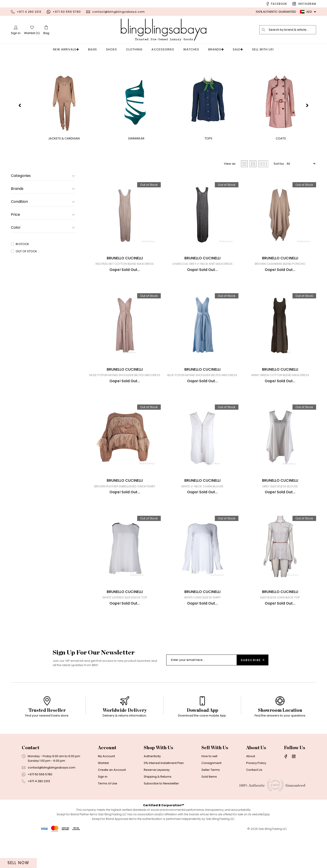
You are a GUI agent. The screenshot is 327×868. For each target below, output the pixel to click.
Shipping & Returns (158, 811)
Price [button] (43, 215)
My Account (106, 790)
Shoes (113, 49)
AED (306, 12)
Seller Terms (211, 804)
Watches (193, 49)
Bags (94, 49)
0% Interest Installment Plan (164, 797)
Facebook (279, 4)
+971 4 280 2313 (29, 12)
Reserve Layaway (157, 804)
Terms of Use (108, 818)
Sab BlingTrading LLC (273, 863)
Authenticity (152, 790)
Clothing (136, 49)
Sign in (103, 811)
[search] (264, 30)
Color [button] (43, 228)
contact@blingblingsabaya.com (119, 12)
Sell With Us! (259, 49)
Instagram (307, 4)
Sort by (279, 164)
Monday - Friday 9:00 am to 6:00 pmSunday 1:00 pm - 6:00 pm (54, 793)
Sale (235, 49)
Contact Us (254, 804)
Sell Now (18, 863)
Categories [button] (43, 176)
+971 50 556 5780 (67, 12)
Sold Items (209, 811)
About (251, 790)
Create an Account (112, 804)
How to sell (209, 790)
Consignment (211, 797)
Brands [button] (43, 189)
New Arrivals (69, 49)
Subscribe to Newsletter (161, 818)
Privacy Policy (256, 797)
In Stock (22, 244)
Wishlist (103, 797)
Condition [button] (43, 202)
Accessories (164, 49)
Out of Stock (26, 251)
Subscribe (253, 694)
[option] (47, 743)
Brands (216, 49)
